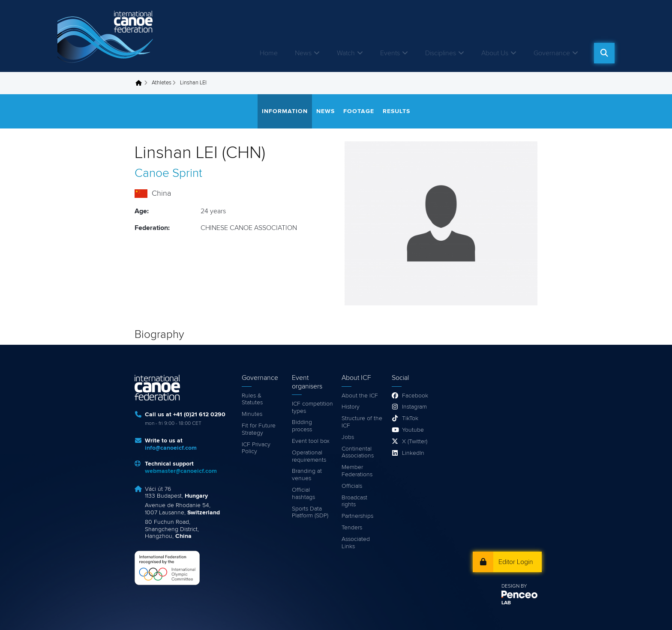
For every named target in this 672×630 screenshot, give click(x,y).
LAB (506, 603)
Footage (359, 111)
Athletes (162, 83)
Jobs (348, 437)
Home (269, 53)
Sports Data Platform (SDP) (310, 512)
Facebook (415, 396)
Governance (552, 53)
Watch (346, 53)
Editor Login (516, 562)
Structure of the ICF (362, 422)
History (351, 407)
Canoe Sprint (168, 173)
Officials (352, 486)
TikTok (410, 418)
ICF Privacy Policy (256, 448)
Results (396, 111)
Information (285, 111)
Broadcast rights (354, 501)
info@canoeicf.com (171, 448)
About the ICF (360, 396)
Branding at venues (307, 475)
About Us (495, 53)
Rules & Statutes (252, 399)
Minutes (252, 414)
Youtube (413, 430)
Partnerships (357, 516)
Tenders (352, 528)
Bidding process (302, 426)
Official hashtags (303, 494)
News (303, 53)
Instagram (414, 407)
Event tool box (311, 441)
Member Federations (357, 471)
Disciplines (441, 53)
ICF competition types (312, 408)
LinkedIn (413, 453)
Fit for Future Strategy (259, 429)
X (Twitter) (415, 442)
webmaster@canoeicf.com (181, 471)
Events (390, 53)
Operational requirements (309, 456)
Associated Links (356, 543)
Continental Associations (358, 452)
